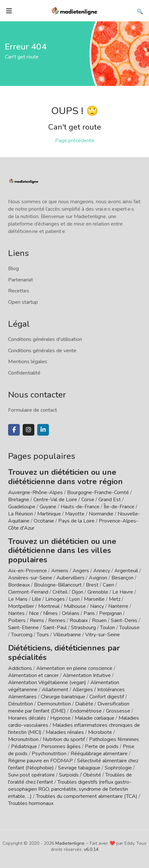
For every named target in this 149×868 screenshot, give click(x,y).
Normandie (101, 514)
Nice (34, 613)
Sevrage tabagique (79, 768)
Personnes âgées (61, 746)
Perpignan (110, 613)
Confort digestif (107, 697)
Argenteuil (126, 571)
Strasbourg (83, 628)
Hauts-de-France (80, 507)
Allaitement (55, 690)
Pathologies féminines (114, 739)
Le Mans (18, 599)
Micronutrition (23, 739)
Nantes (16, 613)
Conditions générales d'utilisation (45, 339)
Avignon (98, 578)
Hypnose (60, 718)
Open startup (23, 302)
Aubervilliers (70, 578)
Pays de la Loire (76, 521)
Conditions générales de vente (42, 351)
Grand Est (110, 500)
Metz (115, 599)
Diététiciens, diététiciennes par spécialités (64, 653)
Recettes (19, 291)
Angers (81, 571)
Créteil (60, 592)
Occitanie (44, 521)
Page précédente (75, 141)
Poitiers (17, 620)
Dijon (77, 592)
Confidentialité (24, 373)
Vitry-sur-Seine (103, 635)
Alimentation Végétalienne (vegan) (47, 683)
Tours (43, 635)
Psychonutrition (49, 754)
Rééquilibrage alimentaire (99, 754)
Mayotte (75, 514)
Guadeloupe (22, 507)
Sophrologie (118, 768)
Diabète (84, 704)
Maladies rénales (65, 732)
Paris (89, 613)
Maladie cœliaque (95, 718)
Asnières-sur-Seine (30, 578)
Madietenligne (70, 843)
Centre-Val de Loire (55, 500)
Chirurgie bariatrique (63, 697)
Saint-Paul (55, 628)
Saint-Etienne (23, 628)
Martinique (49, 514)
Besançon (122, 578)
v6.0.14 (91, 849)
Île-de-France (119, 507)
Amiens (60, 571)
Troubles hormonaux (31, 803)
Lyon (74, 599)
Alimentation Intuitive (87, 675)
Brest (92, 585)
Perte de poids (102, 746)
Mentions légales (28, 362)
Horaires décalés (27, 718)
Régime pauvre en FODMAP (40, 761)
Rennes (57, 620)
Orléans (71, 613)
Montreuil (49, 606)
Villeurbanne (67, 635)
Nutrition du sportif (64, 739)
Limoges (55, 599)
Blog (13, 269)
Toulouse (129, 628)
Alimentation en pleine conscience (74, 668)
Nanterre (118, 606)
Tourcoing (22, 635)
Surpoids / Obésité (80, 775)
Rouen (99, 620)
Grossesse (118, 711)
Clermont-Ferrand (28, 592)
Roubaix (79, 620)
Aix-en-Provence (28, 571)
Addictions (20, 668)
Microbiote (101, 732)
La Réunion (21, 514)
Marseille (94, 599)
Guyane (48, 507)
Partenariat (21, 280)
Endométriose (86, 711)
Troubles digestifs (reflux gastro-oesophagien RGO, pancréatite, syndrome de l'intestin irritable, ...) (70, 789)
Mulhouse (75, 606)
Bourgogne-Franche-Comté (98, 492)
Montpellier (21, 606)
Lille (36, 599)
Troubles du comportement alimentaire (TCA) (87, 796)
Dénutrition (21, 704)
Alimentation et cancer (33, 675)
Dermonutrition (55, 704)
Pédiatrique (24, 746)
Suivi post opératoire (31, 775)
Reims (37, 620)
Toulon (108, 628)
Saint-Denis (124, 620)
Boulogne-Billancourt (58, 585)
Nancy (97, 606)
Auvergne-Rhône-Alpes (35, 492)
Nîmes (50, 613)
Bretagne (19, 500)
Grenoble (98, 592)
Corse (88, 500)
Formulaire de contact (33, 410)
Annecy (102, 571)
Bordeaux (19, 585)
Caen (108, 585)
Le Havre (123, 592)
